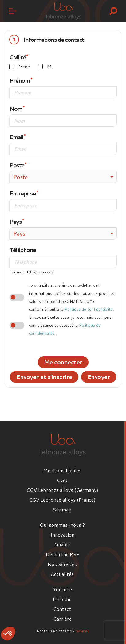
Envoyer (99, 377)
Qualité (62, 544)
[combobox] (63, 177)
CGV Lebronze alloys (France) (62, 500)
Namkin (82, 631)
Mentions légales (62, 470)
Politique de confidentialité (89, 309)
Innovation (62, 535)
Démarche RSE (62, 554)
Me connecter (63, 362)
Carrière (62, 619)
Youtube (62, 589)
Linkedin (62, 599)
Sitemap (62, 509)
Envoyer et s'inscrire (44, 377)
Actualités (62, 574)
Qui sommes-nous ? (62, 525)
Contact (62, 609)
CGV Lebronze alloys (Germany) (62, 490)
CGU (62, 480)
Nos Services (62, 564)
